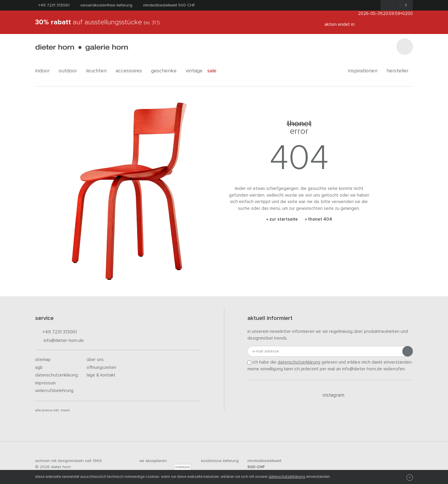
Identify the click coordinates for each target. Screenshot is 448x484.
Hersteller (400, 71)
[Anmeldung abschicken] (408, 351)
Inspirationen (365, 71)
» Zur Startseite (282, 219)
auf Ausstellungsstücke (98, 22)
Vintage (194, 71)
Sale (215, 71)
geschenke (166, 71)
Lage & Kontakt (101, 375)
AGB (39, 368)
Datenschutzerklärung (57, 375)
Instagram (330, 395)
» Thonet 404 (318, 219)
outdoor (70, 71)
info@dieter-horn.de (59, 341)
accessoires (131, 71)
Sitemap (43, 360)
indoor (45, 71)
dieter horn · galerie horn (82, 48)
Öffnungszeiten (101, 368)
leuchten (99, 71)
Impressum (45, 383)
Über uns (95, 360)
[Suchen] (405, 47)
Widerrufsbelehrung (54, 391)
